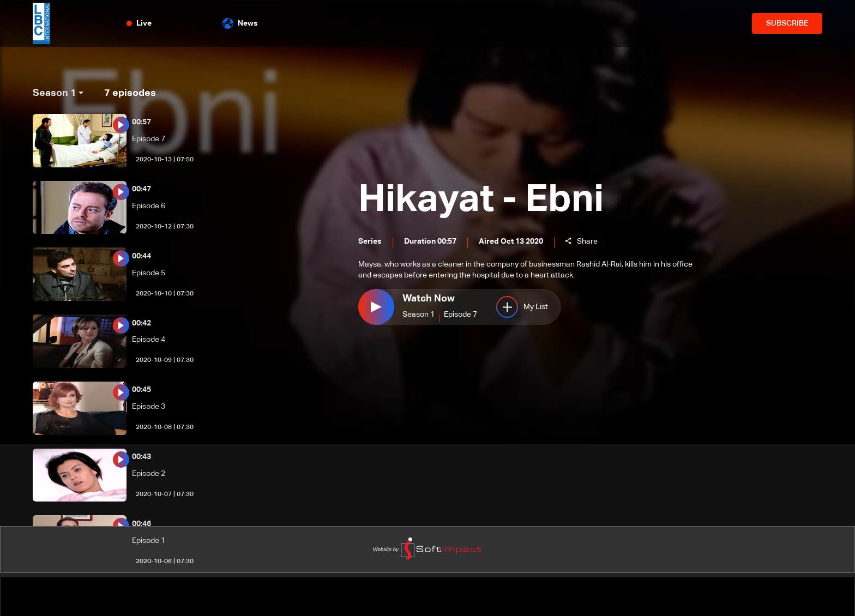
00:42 (142, 323)
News (240, 23)
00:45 (142, 390)
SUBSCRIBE (787, 23)
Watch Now (429, 299)
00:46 (142, 524)
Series (370, 243)
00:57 (142, 122)
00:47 (142, 189)
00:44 (142, 256)
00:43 (142, 457)
